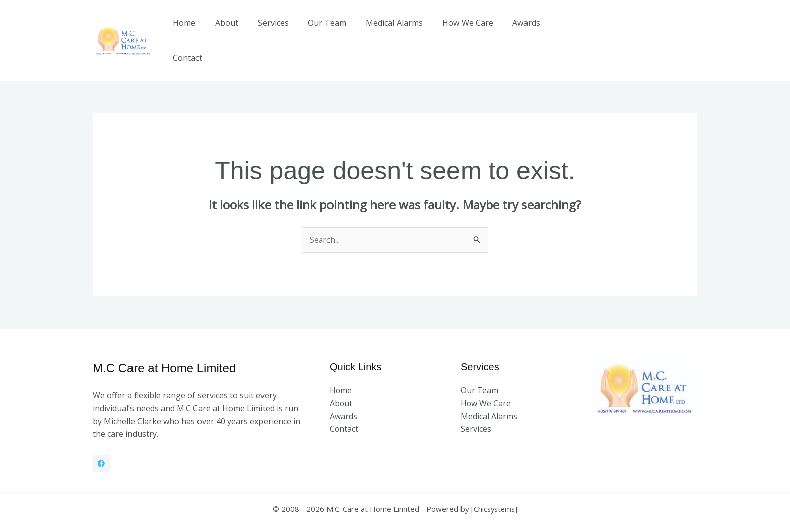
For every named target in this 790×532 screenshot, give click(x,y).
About (231, 30)
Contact (559, 30)
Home (192, 30)
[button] (644, 29)
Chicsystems (495, 488)
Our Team (325, 30)
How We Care (459, 30)
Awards (514, 30)
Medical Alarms (389, 30)
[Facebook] (101, 442)
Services (274, 30)
